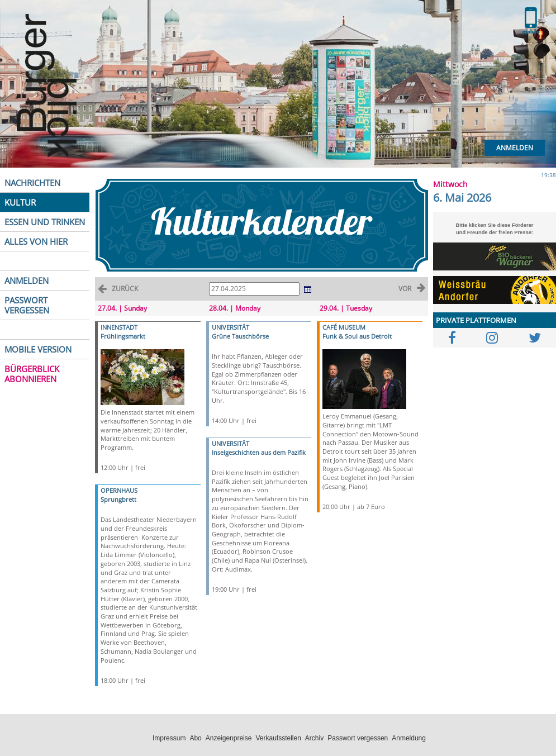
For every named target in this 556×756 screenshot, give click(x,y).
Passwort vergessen (358, 738)
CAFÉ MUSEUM (344, 327)
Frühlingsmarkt (123, 336)
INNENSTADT (119, 327)
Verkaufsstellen (278, 738)
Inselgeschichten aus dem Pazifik (259, 452)
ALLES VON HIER (36, 241)
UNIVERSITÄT (231, 327)
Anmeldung (409, 738)
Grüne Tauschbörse (240, 336)
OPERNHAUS (119, 490)
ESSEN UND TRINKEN (45, 222)
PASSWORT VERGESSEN (27, 305)
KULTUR (20, 202)
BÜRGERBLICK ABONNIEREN (32, 374)
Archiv (314, 738)
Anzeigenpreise (229, 738)
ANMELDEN (27, 280)
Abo (195, 738)
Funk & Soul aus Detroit (357, 336)
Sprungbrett (118, 499)
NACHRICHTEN (32, 183)
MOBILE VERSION (38, 349)
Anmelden (515, 148)
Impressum (169, 738)
